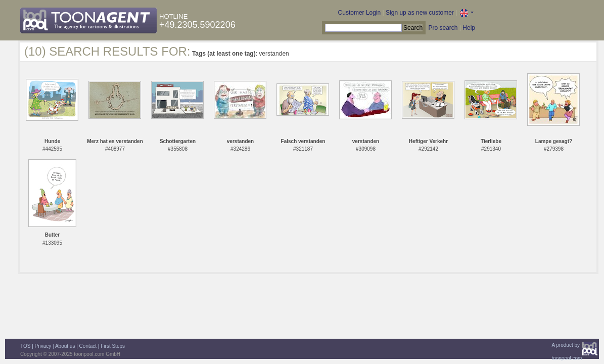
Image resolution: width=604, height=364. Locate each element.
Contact (88, 346)
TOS (25, 346)
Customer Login (360, 13)
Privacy (43, 346)
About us (65, 346)
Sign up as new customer (420, 13)
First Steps (113, 346)
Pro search (443, 28)
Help (469, 28)
